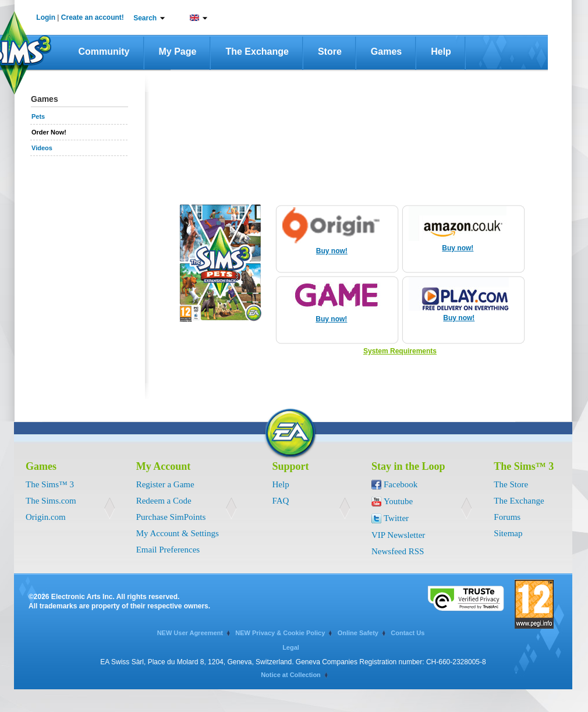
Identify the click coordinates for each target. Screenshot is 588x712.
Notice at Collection (291, 675)
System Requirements (400, 351)
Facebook (401, 484)
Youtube (398, 501)
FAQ (281, 501)
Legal (291, 647)
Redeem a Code (164, 501)
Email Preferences (168, 550)
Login (46, 17)
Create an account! (93, 17)
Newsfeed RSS (398, 551)
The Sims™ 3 (50, 484)
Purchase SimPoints (171, 517)
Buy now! (332, 251)
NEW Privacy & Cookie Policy (280, 633)
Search (145, 18)
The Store (511, 484)
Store (330, 52)
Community (104, 52)
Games (386, 52)
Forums (507, 517)
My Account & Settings (178, 533)
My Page (178, 52)
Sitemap (508, 533)
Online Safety (358, 633)
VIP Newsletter (398, 535)
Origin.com (46, 517)
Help (441, 52)
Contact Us (408, 633)
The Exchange (257, 52)
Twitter (396, 518)
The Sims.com (51, 501)
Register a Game (165, 484)
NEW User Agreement (190, 633)
